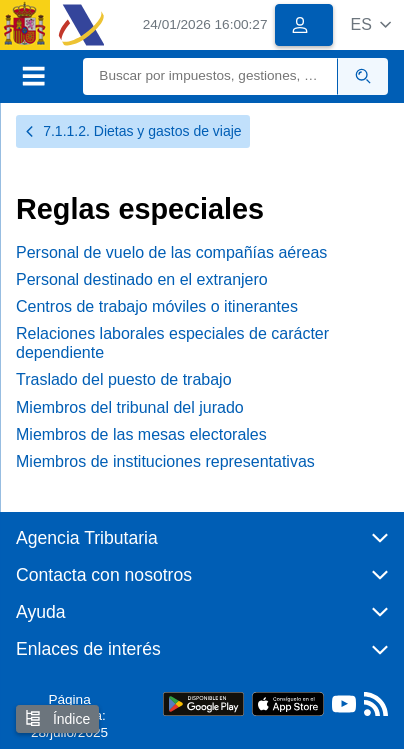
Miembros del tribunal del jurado (130, 407)
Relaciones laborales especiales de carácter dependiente (172, 343)
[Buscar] (210, 76)
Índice (57, 718)
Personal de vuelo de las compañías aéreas (171, 252)
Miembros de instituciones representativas (165, 461)
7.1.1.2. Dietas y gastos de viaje (133, 131)
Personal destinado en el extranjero (142, 279)
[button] (370, 24)
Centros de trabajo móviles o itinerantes (157, 306)
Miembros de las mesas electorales (141, 434)
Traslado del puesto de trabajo (124, 379)
